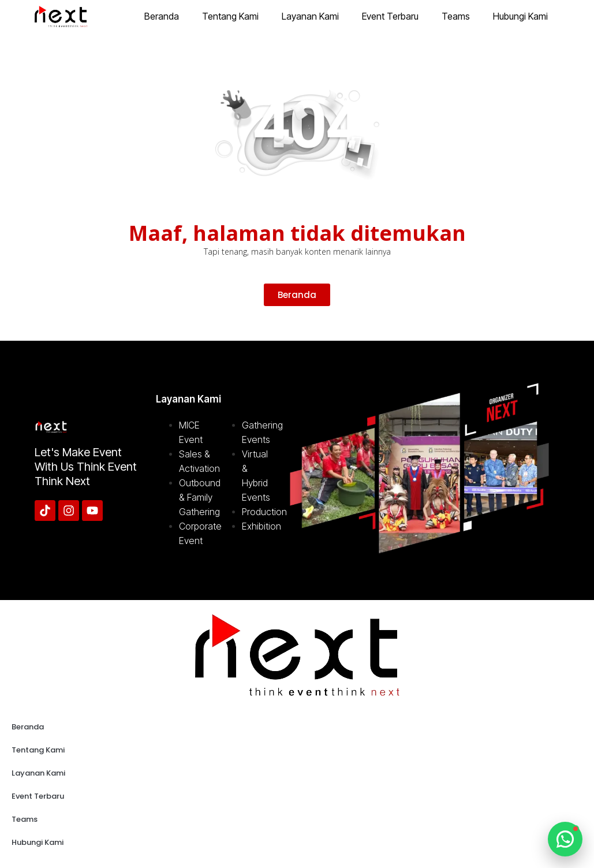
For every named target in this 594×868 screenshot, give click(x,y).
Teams (456, 16)
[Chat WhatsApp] (565, 839)
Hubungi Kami (520, 16)
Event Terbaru (390, 16)
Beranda (162, 16)
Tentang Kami (230, 16)
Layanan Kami (310, 16)
